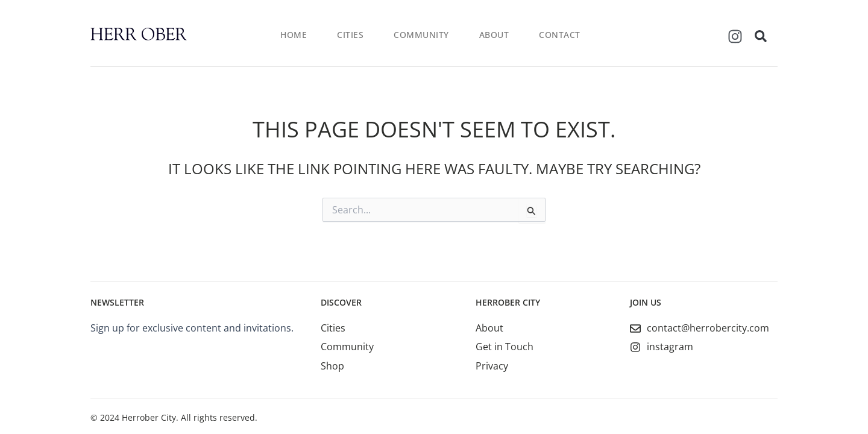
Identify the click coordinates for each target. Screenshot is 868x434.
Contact (560, 35)
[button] (761, 36)
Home (294, 35)
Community (421, 35)
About (494, 35)
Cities (350, 35)
